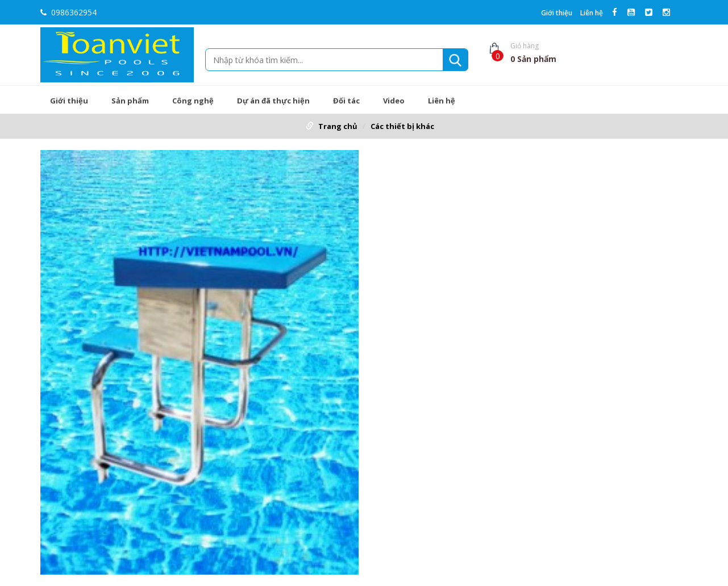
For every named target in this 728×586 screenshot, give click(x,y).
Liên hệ (592, 13)
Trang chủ (338, 126)
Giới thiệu (557, 13)
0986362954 (68, 12)
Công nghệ (193, 101)
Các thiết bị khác (402, 126)
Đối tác (346, 101)
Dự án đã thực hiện (273, 101)
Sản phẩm (130, 101)
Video (394, 101)
